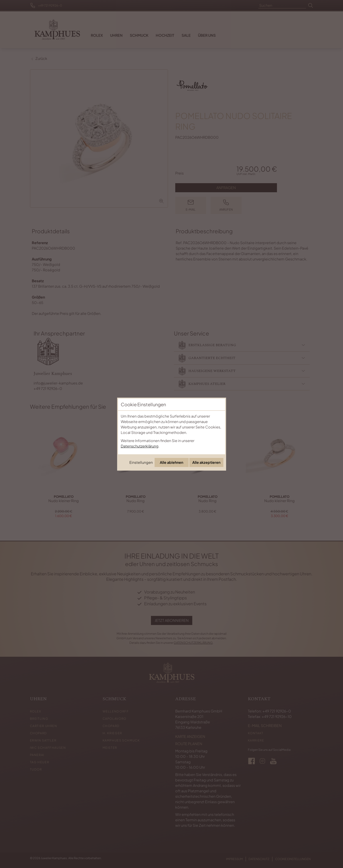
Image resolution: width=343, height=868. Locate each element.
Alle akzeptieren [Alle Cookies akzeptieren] (206, 462)
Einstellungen (141, 462)
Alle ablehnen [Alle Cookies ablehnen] (171, 462)
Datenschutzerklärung (140, 446)
